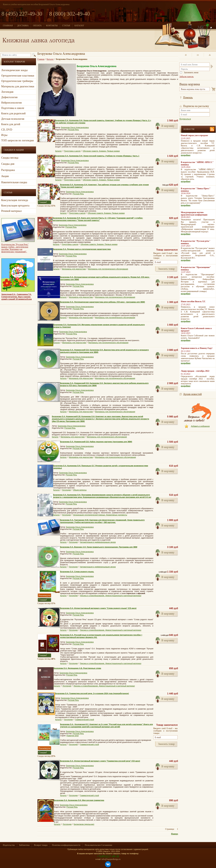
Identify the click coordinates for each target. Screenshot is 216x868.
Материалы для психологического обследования (115, 457)
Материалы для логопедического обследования (108, 269)
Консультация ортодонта (15, 206)
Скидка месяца (10, 158)
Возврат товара (41, 845)
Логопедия (7, 92)
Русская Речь (73, 130)
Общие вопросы (80, 490)
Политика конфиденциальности (66, 845)
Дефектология (9, 97)
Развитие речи (73, 736)
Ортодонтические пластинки (18, 76)
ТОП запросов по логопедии (17, 140)
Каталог (50, 59)
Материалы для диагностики (18, 86)
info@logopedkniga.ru (111, 859)
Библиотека (24, 845)
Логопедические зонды (14, 70)
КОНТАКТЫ (52, 26)
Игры (4, 135)
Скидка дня (8, 164)
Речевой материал (11, 211)
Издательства (9, 845)
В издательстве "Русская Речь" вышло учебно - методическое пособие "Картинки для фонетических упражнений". (15, 248)
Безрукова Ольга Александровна (75, 128)
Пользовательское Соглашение (98, 845)
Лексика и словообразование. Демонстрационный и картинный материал (111, 596)
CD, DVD (7, 130)
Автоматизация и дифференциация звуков (98, 542)
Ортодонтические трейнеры (17, 81)
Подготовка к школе (13, 108)
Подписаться (185, 119)
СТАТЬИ (66, 26)
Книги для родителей (13, 113)
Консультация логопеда (15, 200)
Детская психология (13, 119)
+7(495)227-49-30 (108, 856)
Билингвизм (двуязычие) (84, 824)
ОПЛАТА (37, 26)
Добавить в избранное (200, 426)
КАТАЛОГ (79, 26)
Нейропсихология (11, 103)
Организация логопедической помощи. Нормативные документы (100, 515)
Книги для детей (11, 124)
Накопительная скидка (14, 182)
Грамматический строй (85, 720)
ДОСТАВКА (23, 26)
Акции (5, 176)
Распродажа (8, 170)
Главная (41, 59)
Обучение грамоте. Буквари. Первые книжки (101, 151)
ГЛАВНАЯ (8, 26)
